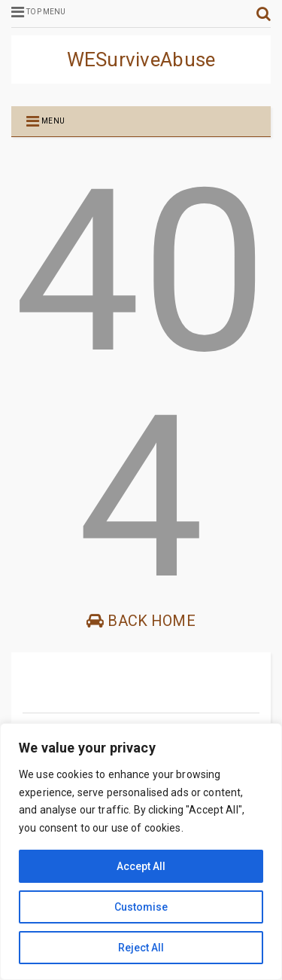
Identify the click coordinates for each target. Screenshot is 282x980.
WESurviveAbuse (141, 60)
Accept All (141, 866)
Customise (141, 907)
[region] (141, 852)
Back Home (141, 621)
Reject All (141, 948)
